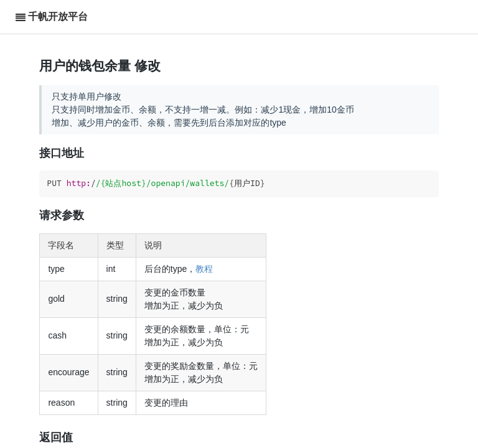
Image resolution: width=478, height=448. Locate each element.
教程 (204, 269)
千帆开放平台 (58, 16)
